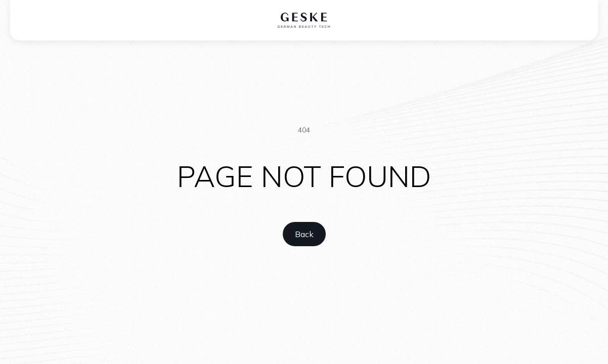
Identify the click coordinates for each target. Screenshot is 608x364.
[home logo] (304, 20)
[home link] (304, 234)
